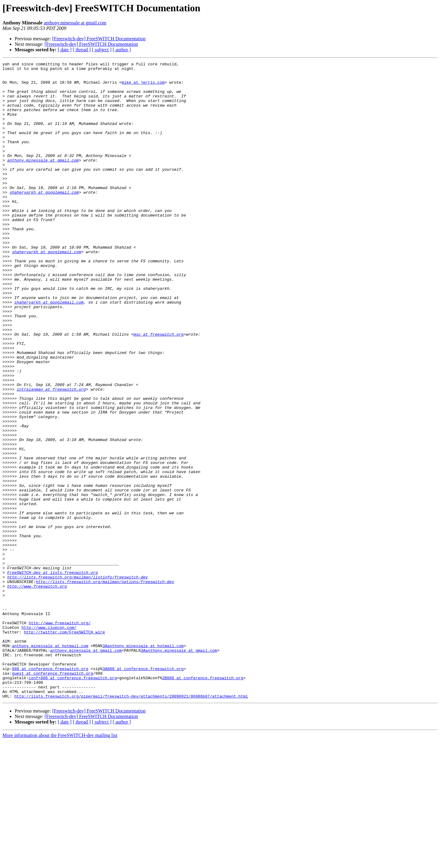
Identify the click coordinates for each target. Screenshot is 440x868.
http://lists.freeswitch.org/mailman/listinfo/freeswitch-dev (78, 680)
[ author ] (122, 50)
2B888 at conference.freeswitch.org (203, 801)
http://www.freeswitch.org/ (60, 735)
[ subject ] (102, 50)
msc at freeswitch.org (159, 389)
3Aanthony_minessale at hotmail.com (143, 763)
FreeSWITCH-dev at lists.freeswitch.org (53, 675)
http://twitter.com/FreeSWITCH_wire (64, 746)
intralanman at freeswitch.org (51, 455)
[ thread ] (82, 50)
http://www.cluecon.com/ (49, 741)
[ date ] (65, 50)
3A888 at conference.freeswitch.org (143, 790)
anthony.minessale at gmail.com (75, 23)
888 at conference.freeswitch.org (50, 790)
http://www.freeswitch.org (37, 691)
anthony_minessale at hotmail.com (50, 763)
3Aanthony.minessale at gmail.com (179, 768)
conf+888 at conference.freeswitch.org (73, 801)
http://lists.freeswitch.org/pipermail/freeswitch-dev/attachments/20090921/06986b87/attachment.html (131, 823)
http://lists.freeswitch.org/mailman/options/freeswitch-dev (105, 686)
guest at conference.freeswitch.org (52, 796)
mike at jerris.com (143, 87)
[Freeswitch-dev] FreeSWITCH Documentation (99, 39)
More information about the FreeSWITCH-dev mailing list (60, 863)
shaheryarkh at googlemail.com (44, 219)
